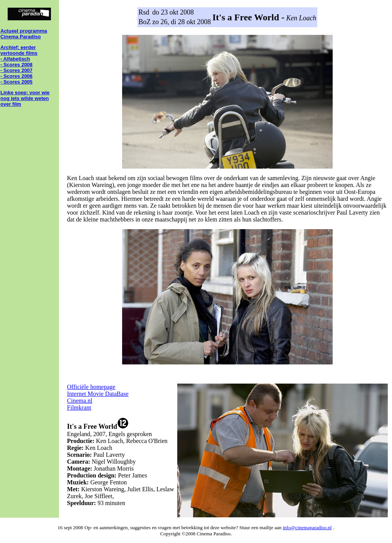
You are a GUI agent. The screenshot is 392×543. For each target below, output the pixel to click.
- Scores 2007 (16, 70)
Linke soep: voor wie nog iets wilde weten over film (25, 98)
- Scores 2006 (16, 76)
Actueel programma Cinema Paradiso (24, 34)
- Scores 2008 (16, 65)
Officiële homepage (91, 387)
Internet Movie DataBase (98, 394)
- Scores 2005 (16, 82)
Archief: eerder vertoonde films (19, 50)
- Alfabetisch (15, 59)
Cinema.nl (80, 401)
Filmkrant (79, 408)
